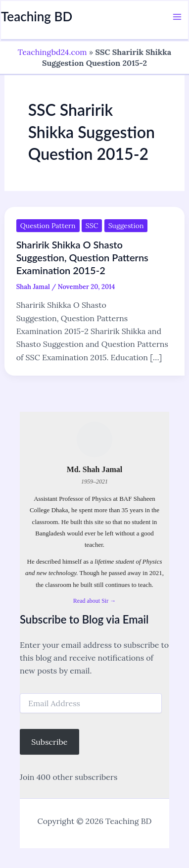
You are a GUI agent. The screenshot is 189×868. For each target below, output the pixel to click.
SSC (92, 226)
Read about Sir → (94, 601)
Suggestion (126, 226)
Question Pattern (48, 226)
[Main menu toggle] (177, 17)
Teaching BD (37, 16)
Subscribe (49, 742)
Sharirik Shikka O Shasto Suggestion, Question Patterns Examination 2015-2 (82, 257)
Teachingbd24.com (52, 52)
